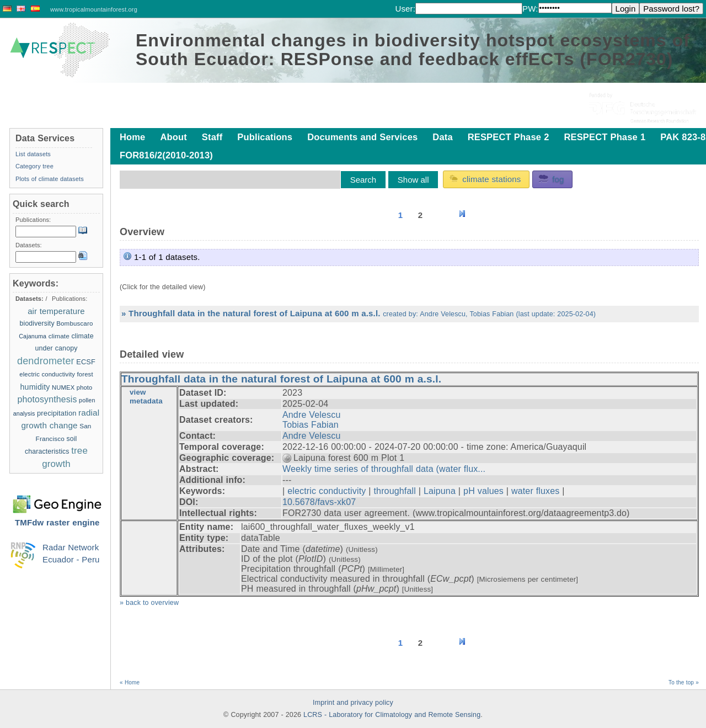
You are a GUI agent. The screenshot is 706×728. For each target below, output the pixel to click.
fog (551, 179)
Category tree (34, 166)
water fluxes (535, 491)
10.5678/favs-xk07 (319, 502)
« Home (130, 682)
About (173, 137)
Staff (212, 137)
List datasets (33, 154)
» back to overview (149, 603)
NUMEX (63, 387)
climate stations (485, 179)
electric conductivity (327, 491)
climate (59, 336)
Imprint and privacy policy (353, 703)
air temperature (56, 311)
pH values (483, 491)
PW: (530, 9)
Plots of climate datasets (50, 179)
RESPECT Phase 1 (605, 137)
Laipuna (440, 491)
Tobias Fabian (311, 425)
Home (132, 137)
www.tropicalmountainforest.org (94, 9)
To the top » (684, 682)
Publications (265, 137)
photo (85, 387)
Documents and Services (362, 137)
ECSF (86, 362)
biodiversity (37, 323)
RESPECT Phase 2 (509, 137)
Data (442, 137)
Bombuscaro (74, 323)
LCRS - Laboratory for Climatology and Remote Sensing (392, 715)
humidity (35, 387)
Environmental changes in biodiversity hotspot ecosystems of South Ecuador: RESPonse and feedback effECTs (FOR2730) (413, 50)
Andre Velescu (311, 415)
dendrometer (46, 361)
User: (405, 9)
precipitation (57, 413)
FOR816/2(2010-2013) (166, 155)
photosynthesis (47, 399)
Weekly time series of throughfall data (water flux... (384, 469)
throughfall (394, 491)
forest (85, 374)
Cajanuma (33, 336)
